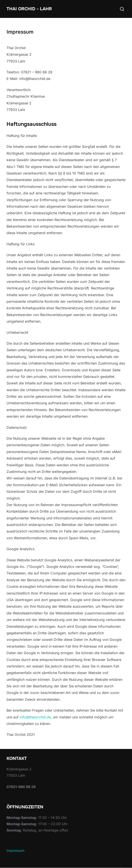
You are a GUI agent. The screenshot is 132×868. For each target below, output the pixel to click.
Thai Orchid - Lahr (29, 9)
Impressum (15, 851)
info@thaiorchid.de (35, 717)
